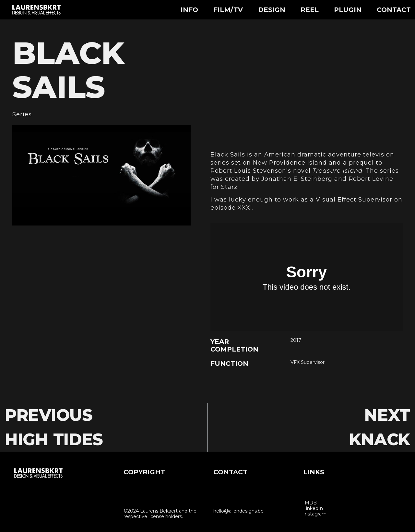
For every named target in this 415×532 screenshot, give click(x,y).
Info (189, 10)
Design (272, 10)
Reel (310, 10)
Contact (394, 10)
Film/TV (228, 10)
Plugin (348, 10)
